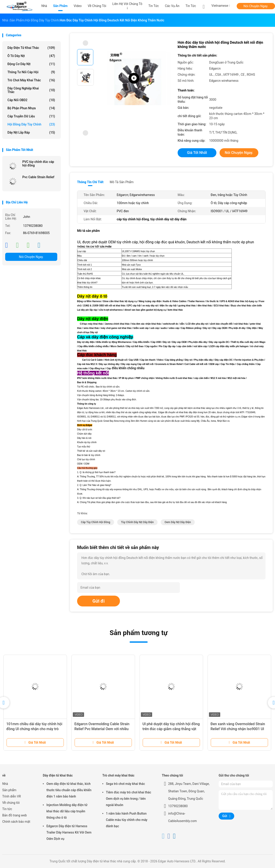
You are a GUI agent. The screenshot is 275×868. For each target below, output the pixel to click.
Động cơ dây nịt (31, 64)
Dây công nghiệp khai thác (31, 90)
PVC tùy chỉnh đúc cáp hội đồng (38, 164)
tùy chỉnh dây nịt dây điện (137, 522)
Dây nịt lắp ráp (31, 132)
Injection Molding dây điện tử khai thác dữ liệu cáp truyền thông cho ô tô (67, 811)
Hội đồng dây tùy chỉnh (31, 124)
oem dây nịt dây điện (178, 522)
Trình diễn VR (11, 796)
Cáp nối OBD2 (31, 100)
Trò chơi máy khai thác (31, 80)
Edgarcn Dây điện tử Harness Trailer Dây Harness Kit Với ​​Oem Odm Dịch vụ (69, 832)
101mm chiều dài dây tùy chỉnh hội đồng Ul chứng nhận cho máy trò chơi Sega (34, 729)
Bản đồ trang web (15, 815)
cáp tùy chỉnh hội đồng (96, 522)
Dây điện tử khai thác (31, 48)
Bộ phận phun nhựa (31, 108)
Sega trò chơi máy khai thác (125, 784)
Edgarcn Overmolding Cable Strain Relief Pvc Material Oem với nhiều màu (102, 729)
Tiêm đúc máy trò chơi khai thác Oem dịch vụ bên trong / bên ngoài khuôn (128, 799)
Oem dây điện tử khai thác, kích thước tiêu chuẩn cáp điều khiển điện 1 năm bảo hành (69, 790)
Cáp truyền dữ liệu (31, 116)
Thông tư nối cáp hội (31, 72)
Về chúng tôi (11, 803)
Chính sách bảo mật (16, 822)
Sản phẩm (9, 790)
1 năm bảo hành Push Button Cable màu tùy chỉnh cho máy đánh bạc (127, 820)
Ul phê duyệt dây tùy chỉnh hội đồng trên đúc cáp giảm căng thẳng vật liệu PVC (171, 729)
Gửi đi (99, 601)
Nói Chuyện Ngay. (256, 6)
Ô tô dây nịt (31, 56)
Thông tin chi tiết (90, 182)
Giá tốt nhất (197, 153)
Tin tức (191, 6)
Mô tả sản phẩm (122, 182)
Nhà (5, 784)
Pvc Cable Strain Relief (38, 177)
